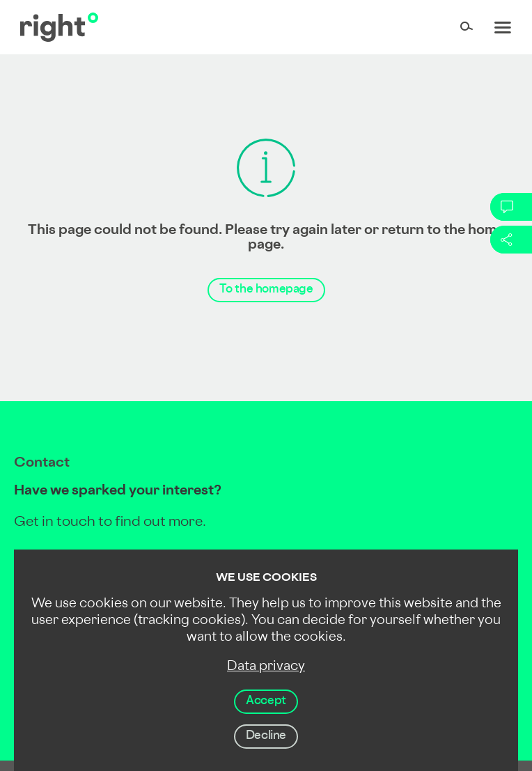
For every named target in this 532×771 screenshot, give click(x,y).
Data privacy (266, 667)
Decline (266, 736)
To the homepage (266, 290)
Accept (266, 701)
